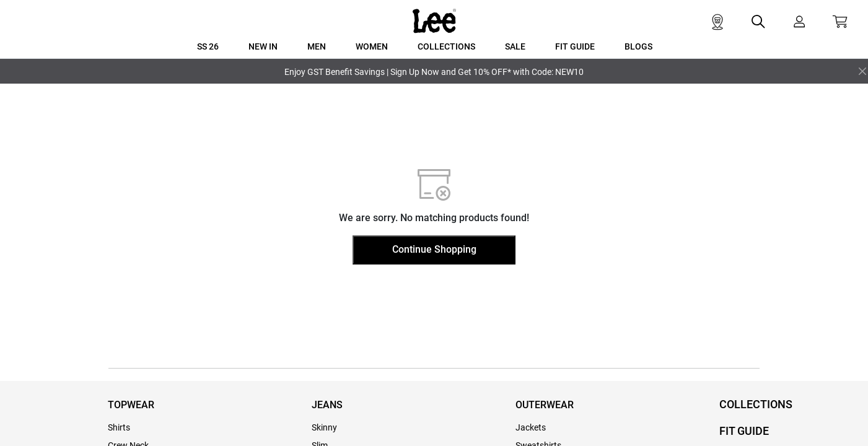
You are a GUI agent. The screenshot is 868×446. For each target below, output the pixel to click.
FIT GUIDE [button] (575, 46)
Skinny (324, 427)
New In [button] (263, 46)
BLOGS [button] (638, 46)
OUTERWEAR (545, 405)
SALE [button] (515, 46)
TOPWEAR (131, 405)
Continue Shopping (434, 249)
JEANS (327, 405)
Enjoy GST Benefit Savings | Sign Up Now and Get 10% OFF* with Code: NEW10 (434, 72)
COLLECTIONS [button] (446, 46)
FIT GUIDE (744, 431)
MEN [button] (317, 46)
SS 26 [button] (208, 46)
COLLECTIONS (756, 404)
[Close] (862, 71)
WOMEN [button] (372, 46)
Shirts (119, 427)
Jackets (531, 427)
